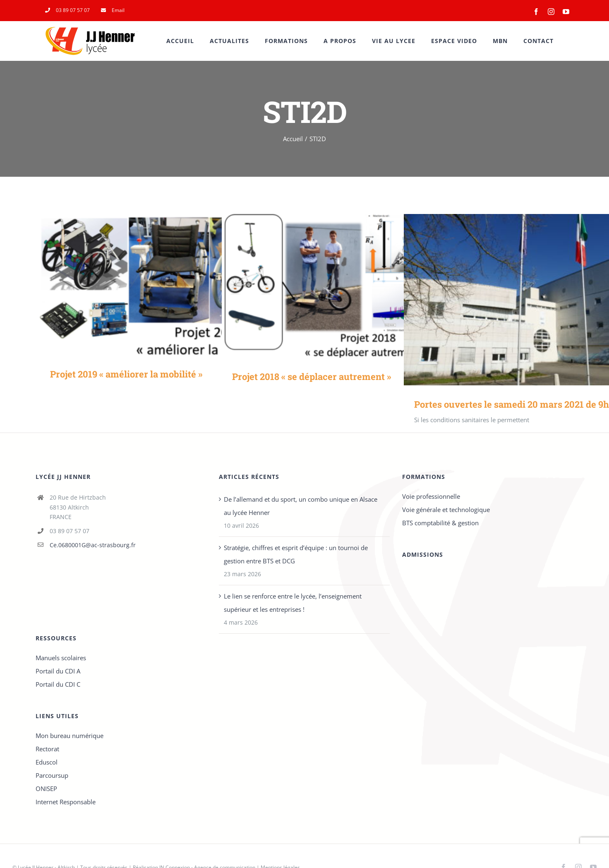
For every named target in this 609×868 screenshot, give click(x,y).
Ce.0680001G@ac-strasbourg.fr (93, 545)
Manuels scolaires (61, 658)
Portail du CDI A (58, 671)
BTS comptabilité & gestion (440, 523)
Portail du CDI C (58, 684)
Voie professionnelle (431, 496)
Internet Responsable (66, 802)
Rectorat (47, 749)
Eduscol (47, 762)
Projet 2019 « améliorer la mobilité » (126, 374)
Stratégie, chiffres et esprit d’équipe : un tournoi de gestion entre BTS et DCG (296, 554)
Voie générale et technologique (446, 510)
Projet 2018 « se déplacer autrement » (312, 376)
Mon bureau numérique (70, 736)
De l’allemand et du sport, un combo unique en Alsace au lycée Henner (301, 506)
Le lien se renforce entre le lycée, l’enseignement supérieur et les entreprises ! (293, 603)
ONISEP (46, 789)
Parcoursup (52, 775)
